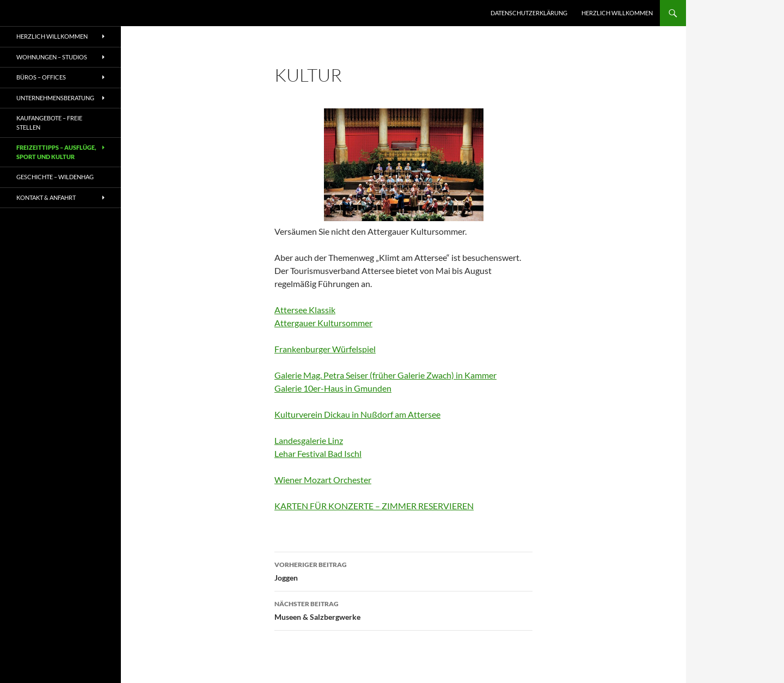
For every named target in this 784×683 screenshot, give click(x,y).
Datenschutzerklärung (529, 13)
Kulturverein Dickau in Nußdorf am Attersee (357, 414)
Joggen (403, 570)
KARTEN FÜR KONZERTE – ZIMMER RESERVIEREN (374, 506)
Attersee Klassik (305, 310)
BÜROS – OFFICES (41, 77)
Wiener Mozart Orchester (323, 480)
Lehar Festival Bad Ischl (318, 453)
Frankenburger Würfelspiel (325, 349)
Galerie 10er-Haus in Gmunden (333, 388)
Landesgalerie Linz (309, 440)
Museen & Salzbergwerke (403, 609)
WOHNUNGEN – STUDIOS (52, 57)
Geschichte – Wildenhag (55, 177)
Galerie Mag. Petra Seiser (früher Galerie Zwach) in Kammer (385, 375)
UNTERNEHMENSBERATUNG (55, 98)
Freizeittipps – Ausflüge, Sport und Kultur (56, 152)
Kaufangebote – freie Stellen (49, 123)
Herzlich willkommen (617, 13)
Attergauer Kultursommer (323, 323)
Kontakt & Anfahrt (46, 197)
